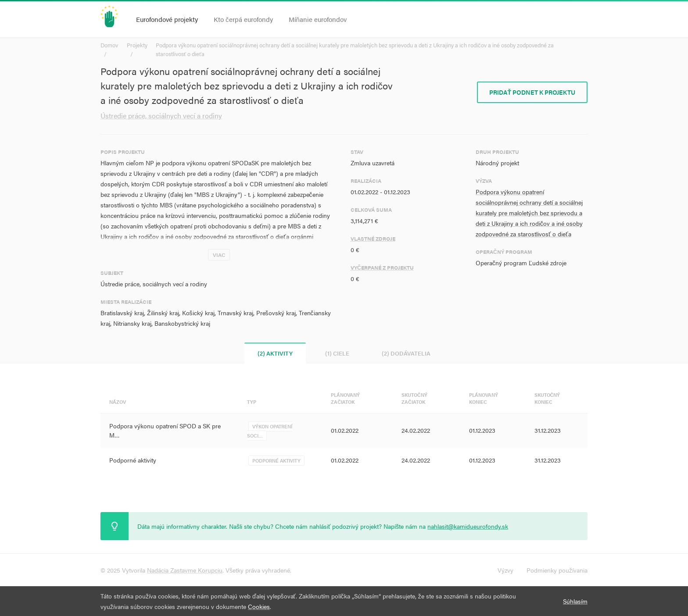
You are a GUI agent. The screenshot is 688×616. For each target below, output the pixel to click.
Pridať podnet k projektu (532, 92)
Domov (109, 45)
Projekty (137, 45)
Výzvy (505, 570)
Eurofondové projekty (167, 19)
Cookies (259, 606)
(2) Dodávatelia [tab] (406, 353)
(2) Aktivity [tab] (275, 353)
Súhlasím (575, 601)
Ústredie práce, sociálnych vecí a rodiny (161, 116)
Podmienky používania (557, 570)
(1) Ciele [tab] (337, 353)
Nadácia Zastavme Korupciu (185, 570)
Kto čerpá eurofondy (243, 19)
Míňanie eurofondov (318, 19)
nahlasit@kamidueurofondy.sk (468, 526)
